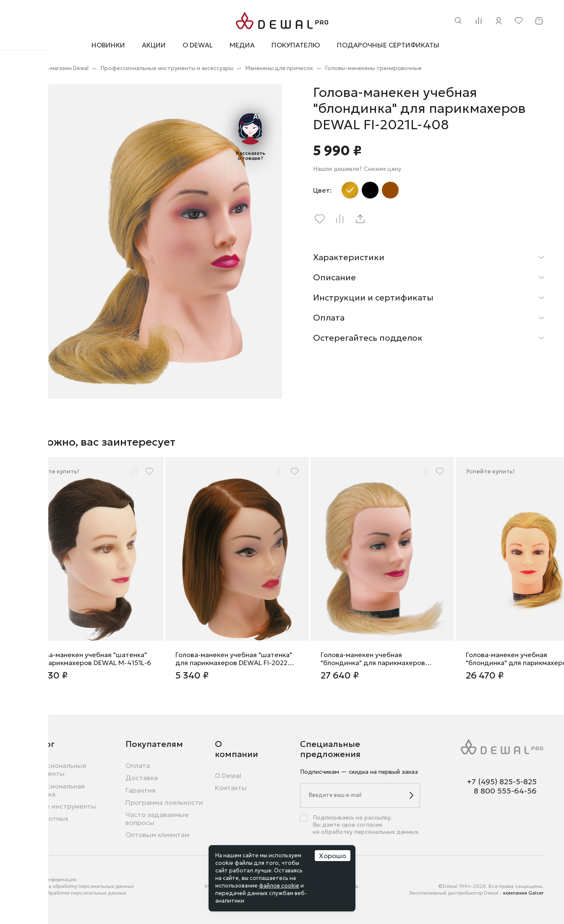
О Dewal (198, 45)
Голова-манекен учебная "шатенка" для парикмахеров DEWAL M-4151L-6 (91, 659)
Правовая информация (48, 879)
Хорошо (333, 856)
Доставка (142, 778)
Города (29, 900)
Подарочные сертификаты (388, 45)
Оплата (138, 766)
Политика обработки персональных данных (73, 893)
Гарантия (141, 790)
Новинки (108, 45)
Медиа (242, 45)
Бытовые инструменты (58, 806)
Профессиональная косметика (52, 790)
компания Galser (524, 893)
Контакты (231, 788)
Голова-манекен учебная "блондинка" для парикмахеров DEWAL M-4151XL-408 (373, 659)
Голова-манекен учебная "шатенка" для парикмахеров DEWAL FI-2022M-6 (236, 659)
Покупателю (296, 45)
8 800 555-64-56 (505, 791)
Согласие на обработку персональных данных (77, 886)
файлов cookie (279, 886)
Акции (154, 45)
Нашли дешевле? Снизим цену (357, 169)
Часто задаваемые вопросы (157, 819)
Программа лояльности (164, 803)
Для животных (44, 818)
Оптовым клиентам (157, 835)
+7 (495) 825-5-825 (502, 782)
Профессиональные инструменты (53, 770)
